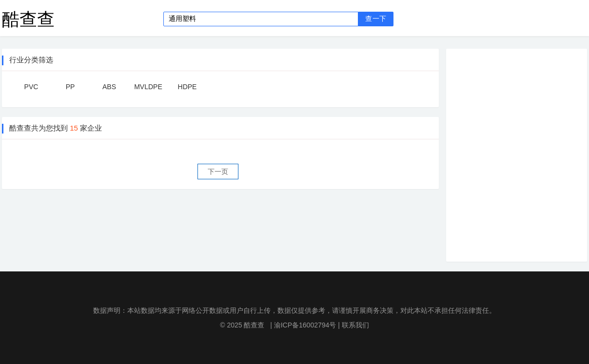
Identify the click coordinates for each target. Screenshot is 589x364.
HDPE (187, 87)
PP (70, 87)
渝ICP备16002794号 (305, 325)
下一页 (218, 172)
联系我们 (355, 325)
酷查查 (28, 19)
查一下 (376, 19)
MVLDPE (148, 87)
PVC (31, 87)
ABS (109, 87)
